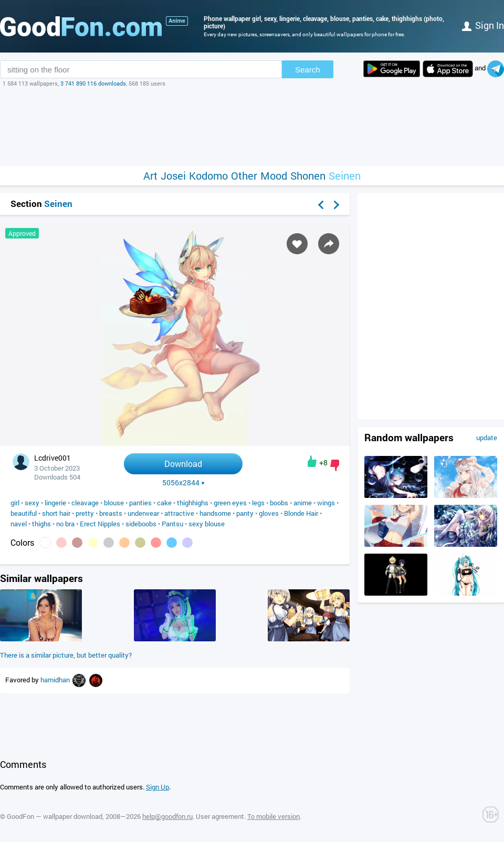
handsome (215, 513)
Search (308, 70)
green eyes (230, 503)
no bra (65, 524)
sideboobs (141, 524)
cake (164, 503)
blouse (114, 503)
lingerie (55, 503)
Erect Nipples (100, 524)
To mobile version (274, 816)
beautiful (24, 513)
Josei (173, 176)
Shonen (308, 176)
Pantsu (172, 524)
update (487, 438)
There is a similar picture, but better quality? (66, 655)
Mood (274, 176)
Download (183, 464)
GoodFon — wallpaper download (55, 816)
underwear (143, 513)
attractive (179, 513)
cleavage (85, 503)
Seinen (345, 176)
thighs (41, 524)
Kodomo (208, 176)
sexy (32, 503)
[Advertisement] (252, 127)
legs (258, 503)
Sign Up (157, 787)
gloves (269, 513)
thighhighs (193, 503)
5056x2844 (183, 483)
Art (150, 176)
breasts (111, 513)
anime (303, 503)
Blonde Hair (301, 513)
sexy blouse (207, 524)
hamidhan (56, 680)
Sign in (483, 25)
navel (19, 524)
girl (15, 503)
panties (140, 503)
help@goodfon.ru (167, 816)
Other (244, 176)
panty (245, 513)
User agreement (220, 816)
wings (326, 503)
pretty (85, 513)
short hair (56, 513)
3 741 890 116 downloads (93, 83)
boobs (279, 503)
